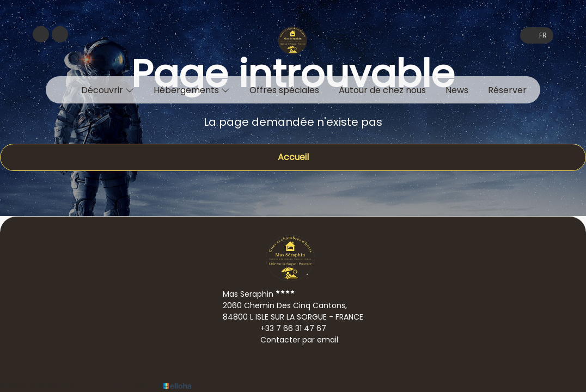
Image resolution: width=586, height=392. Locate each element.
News (457, 90)
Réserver (507, 90)
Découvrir (108, 90)
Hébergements (192, 90)
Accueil (293, 157)
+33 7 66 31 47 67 (287, 328)
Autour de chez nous (382, 90)
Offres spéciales (284, 90)
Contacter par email (293, 340)
